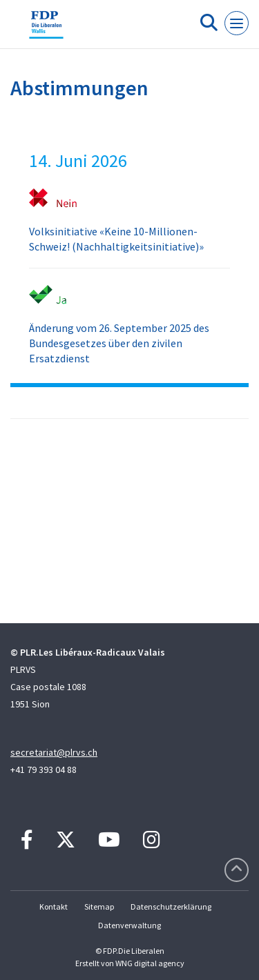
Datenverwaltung (129, 925)
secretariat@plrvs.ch (54, 752)
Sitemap (99, 906)
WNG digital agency (150, 963)
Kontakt (54, 906)
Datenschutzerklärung (171, 906)
